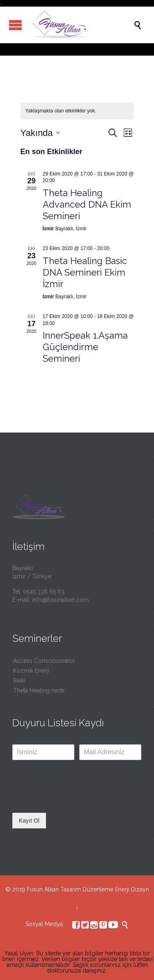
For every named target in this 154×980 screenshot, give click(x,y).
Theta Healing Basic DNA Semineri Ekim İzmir (85, 272)
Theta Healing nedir (39, 690)
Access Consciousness (44, 661)
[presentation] (75, 799)
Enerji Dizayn (132, 889)
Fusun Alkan (43, 889)
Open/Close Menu (15, 25)
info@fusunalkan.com (60, 600)
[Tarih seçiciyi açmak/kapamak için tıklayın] (40, 133)
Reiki (19, 681)
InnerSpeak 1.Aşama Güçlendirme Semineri (85, 347)
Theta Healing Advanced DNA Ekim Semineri (87, 204)
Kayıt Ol (29, 821)
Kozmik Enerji (31, 671)
